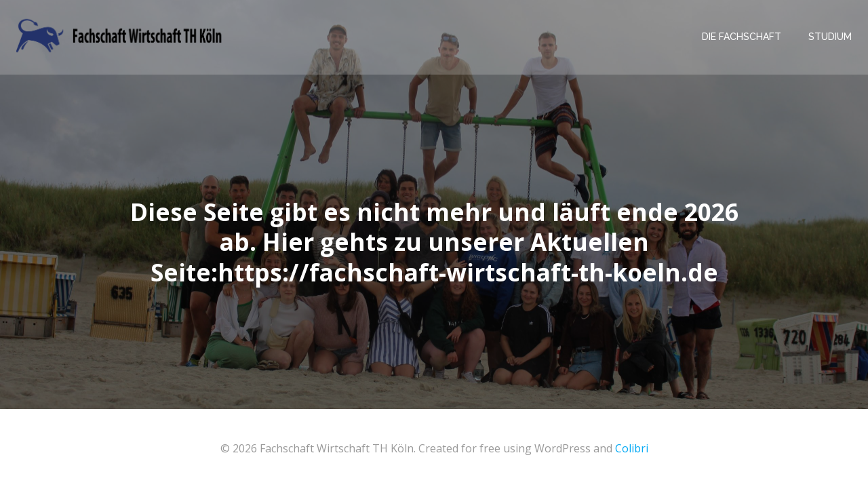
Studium (830, 37)
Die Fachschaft (742, 37)
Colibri (632, 448)
